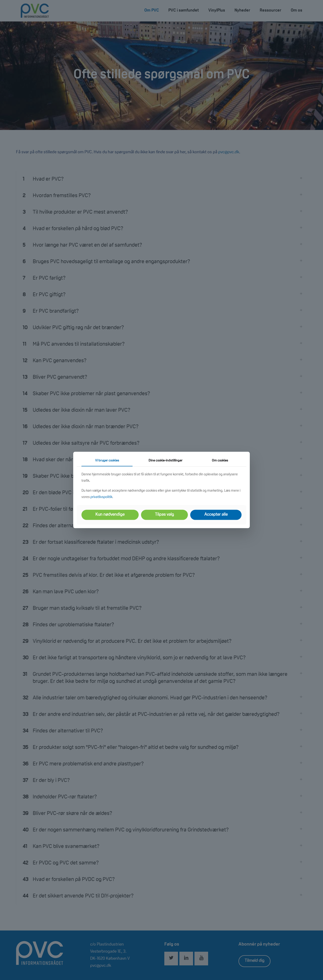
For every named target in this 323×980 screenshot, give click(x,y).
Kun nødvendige (110, 515)
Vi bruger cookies (107, 461)
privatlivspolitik (101, 497)
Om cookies (220, 461)
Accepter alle (216, 515)
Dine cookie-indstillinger (166, 461)
